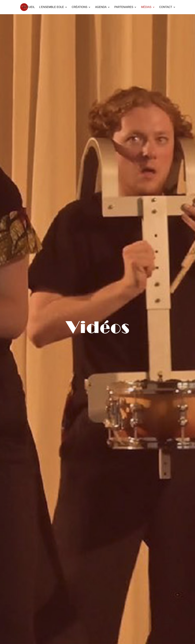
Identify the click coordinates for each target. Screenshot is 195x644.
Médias (146, 7)
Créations (79, 7)
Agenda (101, 7)
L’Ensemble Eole (52, 7)
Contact (166, 7)
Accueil (29, 7)
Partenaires (124, 7)
